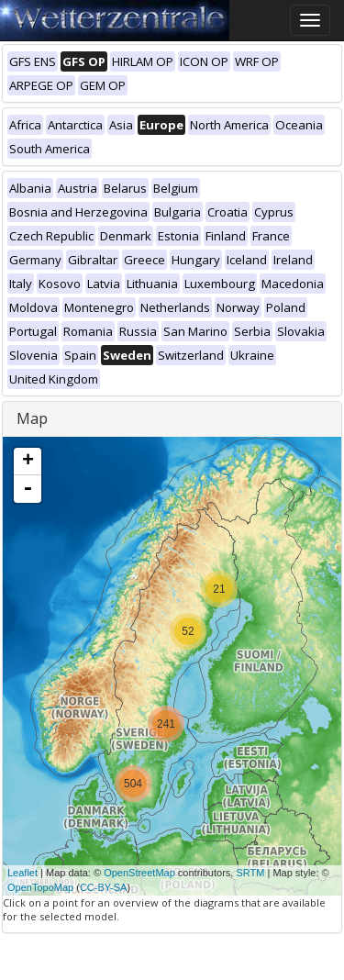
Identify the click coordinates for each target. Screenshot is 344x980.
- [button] (28, 489)
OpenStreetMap (139, 873)
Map (32, 418)
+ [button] (28, 462)
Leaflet (22, 873)
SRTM (250, 873)
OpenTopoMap (40, 887)
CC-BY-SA (104, 887)
